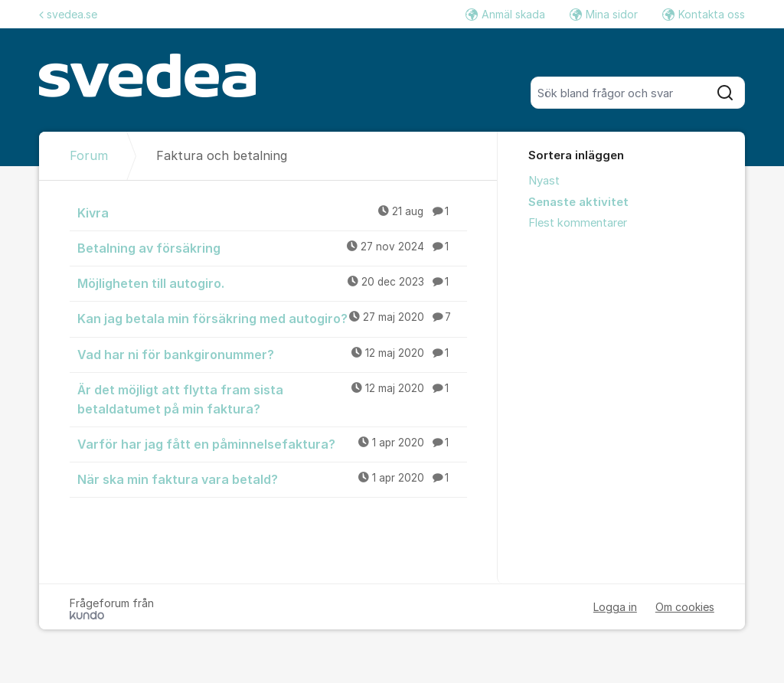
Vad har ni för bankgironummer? (272, 354)
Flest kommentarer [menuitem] (578, 223)
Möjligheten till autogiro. (272, 283)
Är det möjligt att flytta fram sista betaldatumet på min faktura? (272, 399)
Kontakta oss (704, 14)
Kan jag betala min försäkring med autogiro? (272, 318)
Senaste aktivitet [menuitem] (578, 202)
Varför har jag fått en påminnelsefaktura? (272, 443)
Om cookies (685, 607)
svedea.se (68, 14)
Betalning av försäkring (272, 247)
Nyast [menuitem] (544, 181)
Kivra (272, 212)
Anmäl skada (505, 14)
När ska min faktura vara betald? (272, 479)
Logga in (615, 607)
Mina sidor (604, 14)
